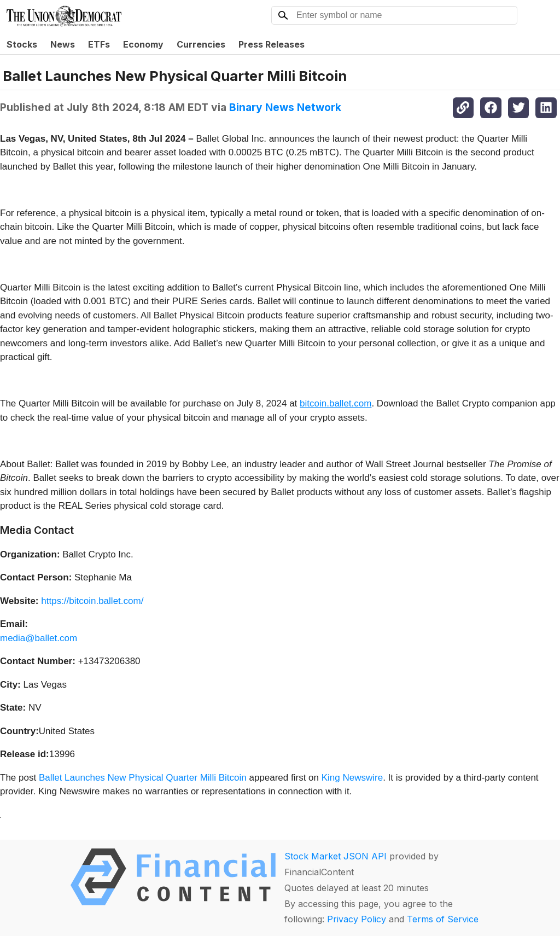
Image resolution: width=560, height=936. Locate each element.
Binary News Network (285, 107)
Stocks (22, 44)
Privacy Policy (357, 919)
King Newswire (352, 778)
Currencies (201, 44)
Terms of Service (443, 919)
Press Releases (272, 44)
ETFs (99, 44)
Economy (143, 44)
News (63, 44)
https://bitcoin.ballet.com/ (92, 601)
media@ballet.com (39, 638)
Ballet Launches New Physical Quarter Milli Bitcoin (143, 778)
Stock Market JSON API (336, 856)
